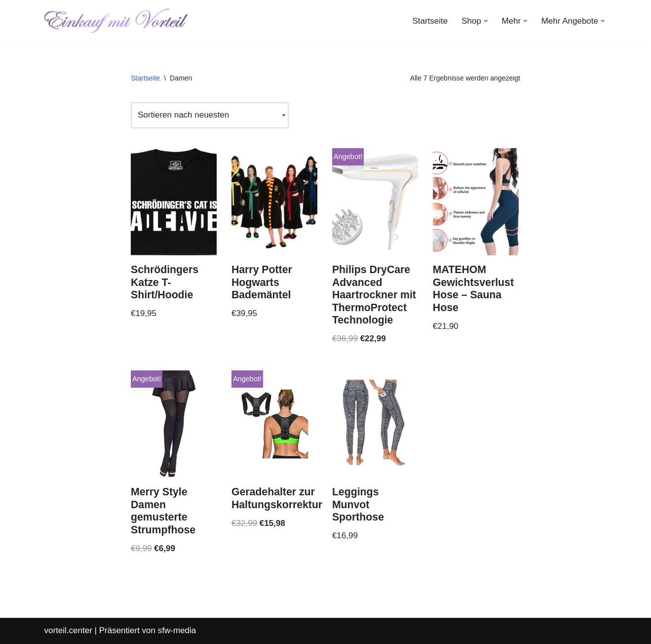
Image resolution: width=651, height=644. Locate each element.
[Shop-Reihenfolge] (210, 115)
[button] (486, 21)
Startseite (430, 21)
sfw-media (177, 630)
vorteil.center (68, 630)
